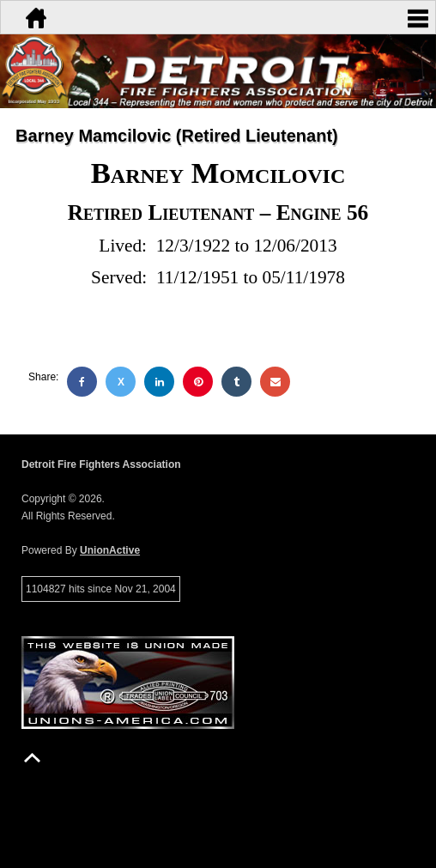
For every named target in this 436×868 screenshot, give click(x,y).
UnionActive (110, 550)
